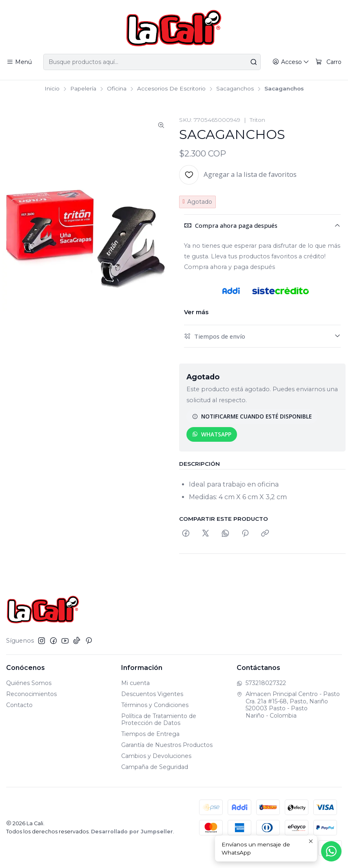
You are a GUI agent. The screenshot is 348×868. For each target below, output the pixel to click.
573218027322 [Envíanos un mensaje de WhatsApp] (261, 683)
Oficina (117, 89)
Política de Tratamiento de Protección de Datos (159, 720)
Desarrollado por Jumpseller (132, 832)
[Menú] (19, 62)
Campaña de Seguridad (155, 767)
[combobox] (152, 62)
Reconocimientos (31, 694)
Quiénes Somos (29, 683)
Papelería (83, 89)
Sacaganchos (235, 89)
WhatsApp (212, 434)
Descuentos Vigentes (152, 694)
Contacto (19, 705)
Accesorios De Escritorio (171, 89)
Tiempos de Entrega (150, 734)
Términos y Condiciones (155, 705)
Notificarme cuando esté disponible (252, 416)
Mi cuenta (135, 683)
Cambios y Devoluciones (156, 756)
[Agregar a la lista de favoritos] (238, 175)
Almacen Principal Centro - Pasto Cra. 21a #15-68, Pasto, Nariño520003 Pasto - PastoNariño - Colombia (288, 705)
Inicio (52, 89)
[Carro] (328, 62)
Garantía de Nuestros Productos (167, 745)
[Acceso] (291, 62)
